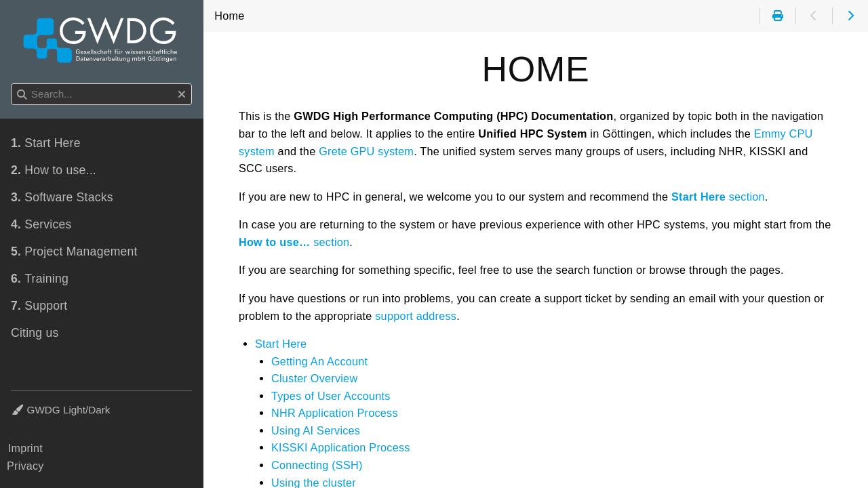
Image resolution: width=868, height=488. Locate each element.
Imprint (25, 448)
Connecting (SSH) (317, 465)
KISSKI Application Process (341, 447)
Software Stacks (62, 197)
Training (40, 279)
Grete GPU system (366, 151)
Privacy (25, 466)
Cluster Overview (314, 378)
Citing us (35, 333)
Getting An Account (319, 361)
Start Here (281, 344)
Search (12, 84)
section (718, 197)
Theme (27, 402)
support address (416, 316)
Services (41, 224)
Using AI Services (316, 430)
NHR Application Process (335, 413)
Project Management (74, 251)
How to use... (54, 170)
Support (39, 306)
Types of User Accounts (331, 396)
